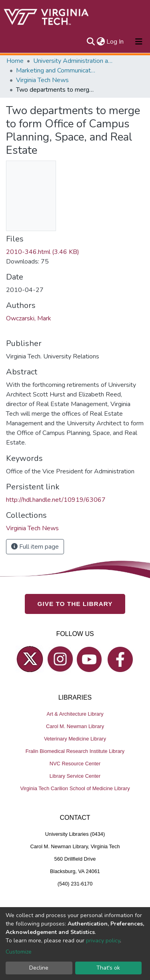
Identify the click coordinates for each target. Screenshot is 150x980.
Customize (19, 952)
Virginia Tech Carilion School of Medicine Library (75, 788)
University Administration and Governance (73, 61)
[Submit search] (91, 42)
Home (15, 61)
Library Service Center (75, 776)
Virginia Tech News (42, 80)
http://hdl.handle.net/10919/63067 (56, 500)
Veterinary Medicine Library (75, 739)
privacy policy (103, 941)
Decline (39, 968)
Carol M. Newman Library (75, 726)
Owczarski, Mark (29, 318)
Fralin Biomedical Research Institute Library (75, 751)
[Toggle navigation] (139, 42)
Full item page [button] (35, 547)
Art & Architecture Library (75, 714)
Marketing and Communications (56, 70)
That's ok (108, 968)
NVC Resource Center (75, 764)
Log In (115, 42)
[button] (101, 42)
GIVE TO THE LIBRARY (75, 604)
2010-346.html (43, 252)
